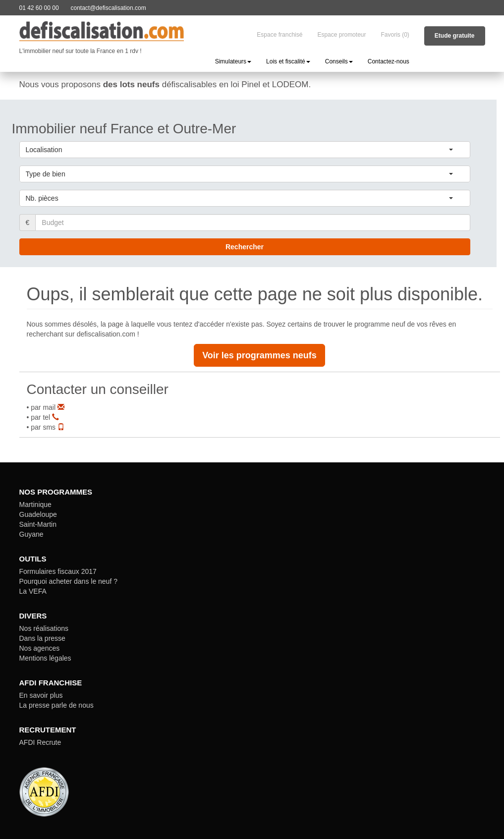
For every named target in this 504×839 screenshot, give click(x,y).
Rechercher (245, 247)
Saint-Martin (38, 524)
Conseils (339, 61)
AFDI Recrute (40, 742)
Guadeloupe (38, 514)
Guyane (31, 534)
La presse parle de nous (56, 705)
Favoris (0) (395, 35)
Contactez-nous (389, 61)
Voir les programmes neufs (259, 355)
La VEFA (33, 591)
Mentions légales (45, 658)
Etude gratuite (455, 36)
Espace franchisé (280, 35)
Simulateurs (233, 61)
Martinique (35, 504)
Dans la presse (42, 638)
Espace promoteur (341, 35)
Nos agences (40, 648)
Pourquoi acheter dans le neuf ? (68, 581)
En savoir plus (41, 695)
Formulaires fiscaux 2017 (58, 571)
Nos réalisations (44, 628)
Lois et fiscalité (288, 61)
